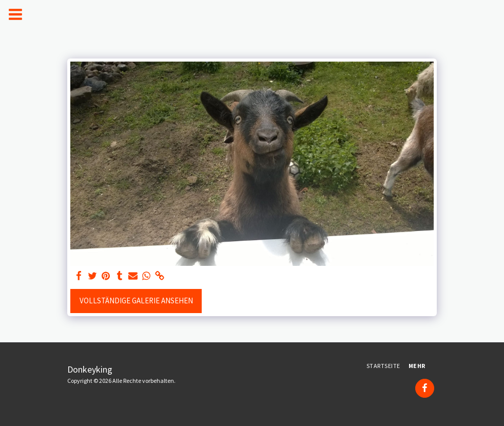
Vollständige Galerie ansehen (136, 301)
